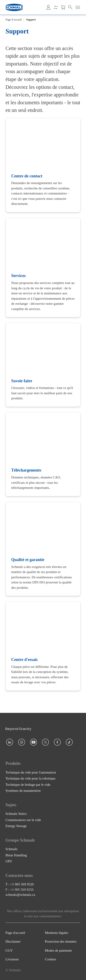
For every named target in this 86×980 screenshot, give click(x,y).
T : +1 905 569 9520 (20, 884)
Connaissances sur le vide (23, 820)
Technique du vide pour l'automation (31, 772)
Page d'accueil (15, 933)
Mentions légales (57, 933)
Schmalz (11, 849)
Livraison (12, 959)
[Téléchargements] (43, 454)
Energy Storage (16, 826)
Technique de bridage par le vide (28, 784)
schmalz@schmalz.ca (20, 895)
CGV (9, 950)
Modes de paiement (58, 950)
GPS (9, 861)
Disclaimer (13, 941)
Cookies (51, 959)
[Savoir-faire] (43, 365)
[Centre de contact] (43, 165)
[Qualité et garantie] (43, 549)
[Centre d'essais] (43, 646)
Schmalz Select (16, 814)
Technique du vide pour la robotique (31, 778)
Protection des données (61, 941)
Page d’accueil (14, 20)
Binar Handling (16, 855)
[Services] (43, 267)
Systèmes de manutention (23, 791)
